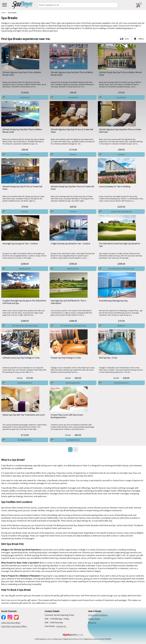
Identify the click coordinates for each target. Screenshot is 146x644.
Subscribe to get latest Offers (14, 626)
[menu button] (4, 5)
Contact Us (61, 626)
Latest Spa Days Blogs (11, 623)
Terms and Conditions (98, 615)
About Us (92, 623)
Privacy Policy (94, 619)
